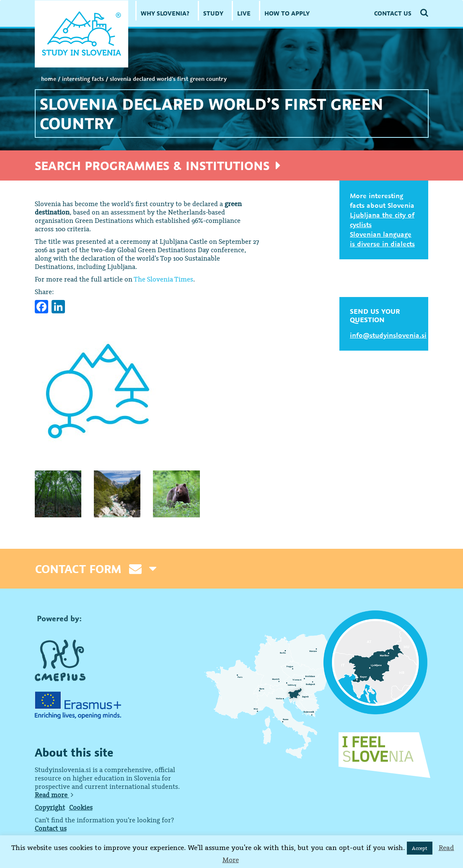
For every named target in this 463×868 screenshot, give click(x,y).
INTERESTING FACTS (83, 79)
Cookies (81, 807)
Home (49, 79)
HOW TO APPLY (287, 13)
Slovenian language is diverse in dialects (382, 239)
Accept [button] (420, 848)
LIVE (244, 13)
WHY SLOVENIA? (165, 13)
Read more (54, 795)
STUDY (213, 13)
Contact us (51, 828)
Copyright (50, 807)
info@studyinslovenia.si (388, 335)
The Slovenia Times (163, 279)
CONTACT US (393, 13)
